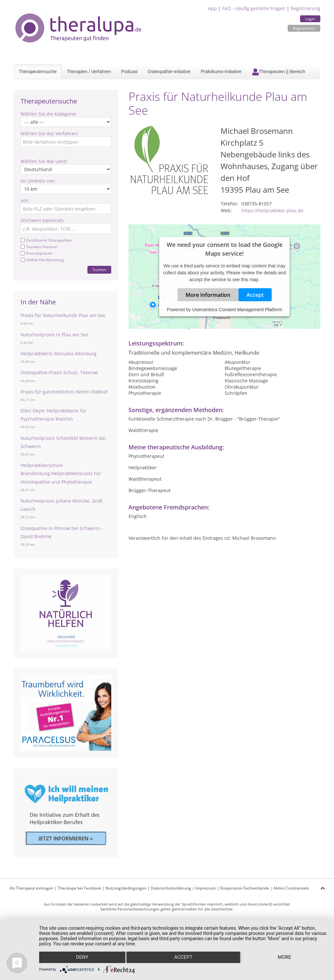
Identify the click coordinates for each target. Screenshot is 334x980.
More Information (208, 295)
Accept (255, 295)
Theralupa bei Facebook (79, 888)
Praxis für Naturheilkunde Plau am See (63, 315)
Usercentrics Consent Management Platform (237, 310)
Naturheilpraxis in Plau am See (54, 335)
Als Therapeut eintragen (31, 888)
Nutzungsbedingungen (126, 888)
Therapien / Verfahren (89, 72)
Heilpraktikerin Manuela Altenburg (59, 353)
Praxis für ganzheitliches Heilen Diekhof (64, 392)
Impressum (206, 888)
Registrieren (304, 28)
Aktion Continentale (291, 888)
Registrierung (305, 8)
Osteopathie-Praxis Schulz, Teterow (59, 372)
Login (310, 19)
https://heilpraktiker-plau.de (272, 210)
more (285, 957)
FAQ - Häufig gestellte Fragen (254, 8)
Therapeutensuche (38, 72)
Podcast (129, 72)
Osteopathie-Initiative (169, 72)
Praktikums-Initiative (221, 72)
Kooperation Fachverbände (245, 888)
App (213, 8)
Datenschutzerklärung (171, 888)
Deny (82, 957)
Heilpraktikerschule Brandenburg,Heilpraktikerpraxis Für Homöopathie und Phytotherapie (61, 473)
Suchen (99, 270)
